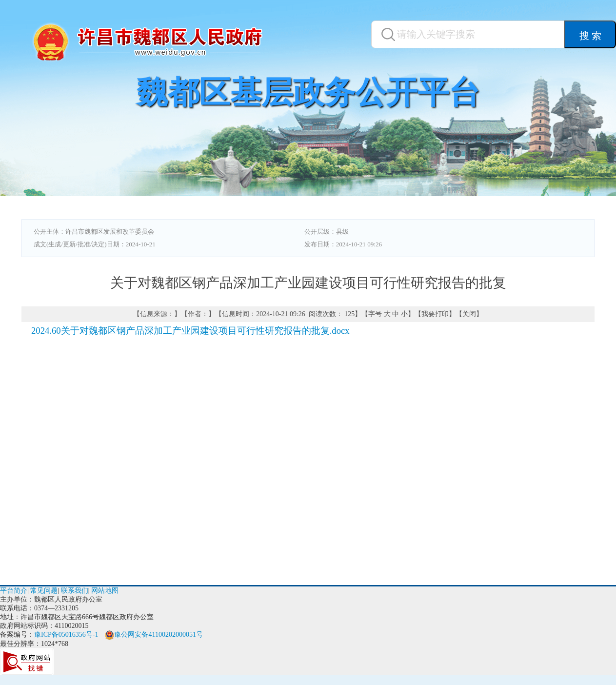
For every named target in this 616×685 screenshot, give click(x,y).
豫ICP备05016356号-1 (66, 635)
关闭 (469, 314)
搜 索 (590, 36)
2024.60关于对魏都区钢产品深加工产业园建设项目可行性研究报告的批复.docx (190, 331)
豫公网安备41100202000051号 (154, 635)
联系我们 (75, 591)
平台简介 (14, 591)
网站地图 (105, 591)
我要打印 (435, 314)
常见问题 (44, 591)
